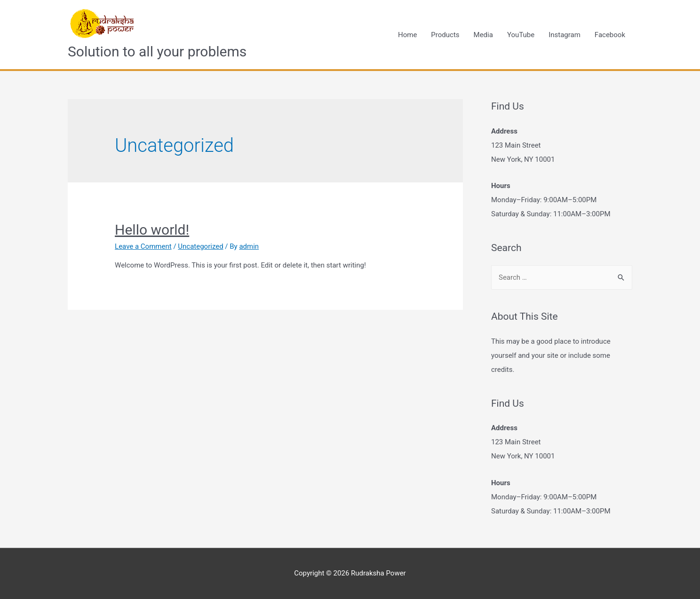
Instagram (565, 35)
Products (445, 35)
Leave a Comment (143, 246)
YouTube (521, 35)
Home (407, 35)
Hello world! (152, 230)
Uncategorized (200, 246)
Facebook (610, 35)
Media (483, 35)
